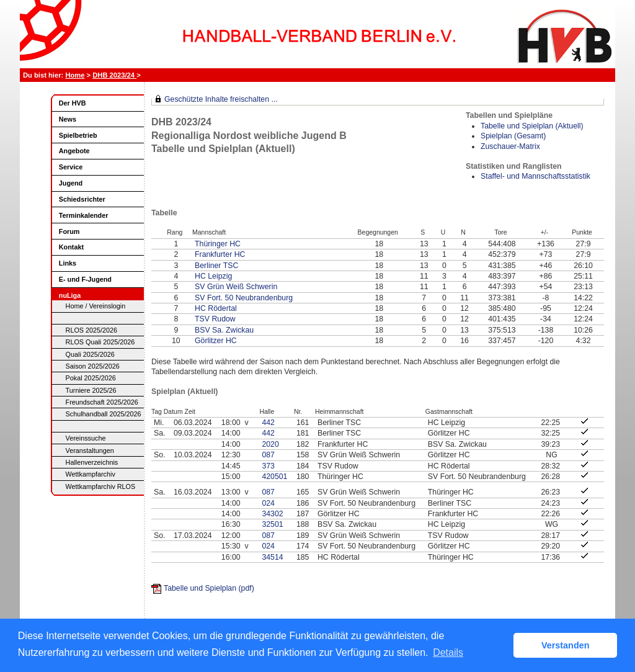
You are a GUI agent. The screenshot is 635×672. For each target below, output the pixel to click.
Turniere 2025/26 (91, 390)
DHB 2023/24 (114, 75)
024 (268, 503)
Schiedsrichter (82, 199)
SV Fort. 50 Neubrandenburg (244, 298)
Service (71, 167)
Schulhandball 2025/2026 (104, 414)
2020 (270, 444)
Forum (69, 231)
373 (268, 466)
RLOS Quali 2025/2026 (100, 342)
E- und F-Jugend (85, 279)
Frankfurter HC (220, 254)
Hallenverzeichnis (92, 462)
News (68, 119)
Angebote (74, 151)
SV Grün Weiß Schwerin (236, 287)
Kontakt (71, 247)
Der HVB (73, 103)
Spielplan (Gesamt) (513, 136)
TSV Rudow (215, 319)
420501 (274, 477)
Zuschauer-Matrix (510, 146)
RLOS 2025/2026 (91, 330)
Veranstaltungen (90, 450)
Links (68, 263)
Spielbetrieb (78, 135)
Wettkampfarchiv (91, 474)
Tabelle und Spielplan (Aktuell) (532, 126)
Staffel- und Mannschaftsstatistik (535, 176)
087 (268, 455)
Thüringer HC (218, 244)
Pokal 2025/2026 (91, 378)
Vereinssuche (86, 438)
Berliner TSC (216, 266)
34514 (272, 557)
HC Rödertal (216, 308)
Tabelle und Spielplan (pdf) (209, 588)
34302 (272, 514)
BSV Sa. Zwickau (224, 330)
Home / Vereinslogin (96, 306)
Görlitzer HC (216, 341)
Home (75, 75)
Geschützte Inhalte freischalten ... (221, 99)
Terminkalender (84, 215)
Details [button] (448, 652)
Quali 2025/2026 (90, 354)
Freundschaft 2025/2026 (102, 402)
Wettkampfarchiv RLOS (101, 486)
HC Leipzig (213, 276)
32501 (272, 524)
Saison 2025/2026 (93, 366)
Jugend (71, 183)
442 (268, 423)
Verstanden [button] (566, 645)
